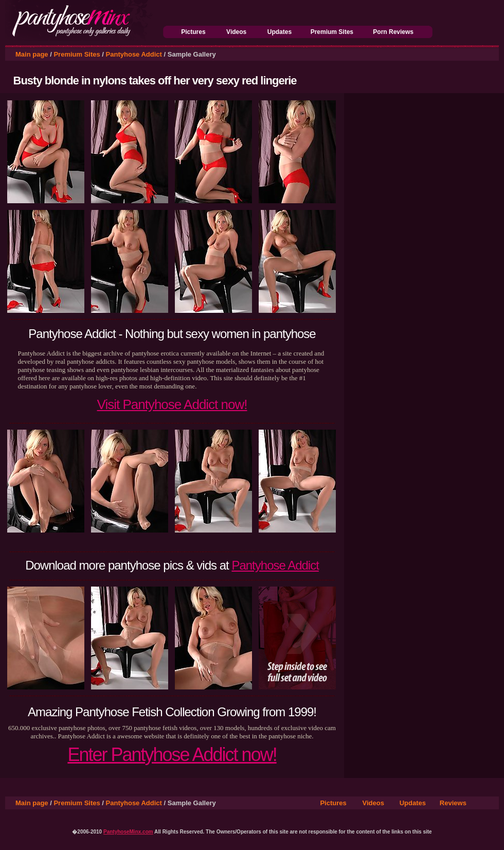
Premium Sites (332, 32)
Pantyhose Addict (134, 54)
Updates (280, 32)
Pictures (193, 32)
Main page (32, 54)
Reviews (453, 803)
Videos (236, 32)
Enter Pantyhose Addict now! (172, 755)
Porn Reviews (393, 32)
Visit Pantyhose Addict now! (172, 404)
